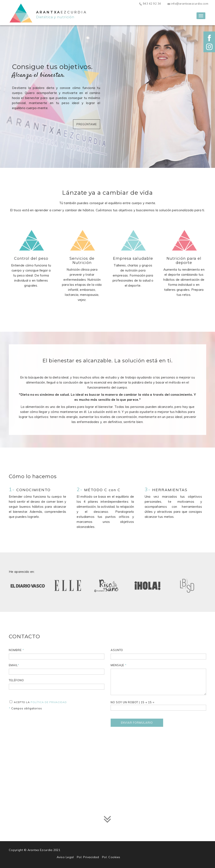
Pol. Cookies (111, 857)
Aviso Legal (65, 857)
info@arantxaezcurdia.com (188, 4)
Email (14, 665)
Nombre (16, 650)
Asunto (117, 650)
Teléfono (16, 680)
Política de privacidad (49, 702)
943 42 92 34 (150, 4)
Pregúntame (87, 124)
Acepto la (38, 702)
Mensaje (119, 665)
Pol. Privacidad (88, 857)
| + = (158, 706)
